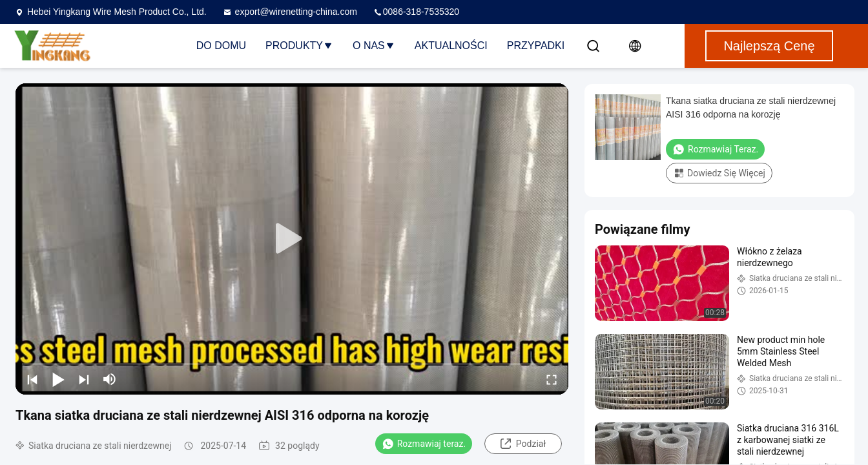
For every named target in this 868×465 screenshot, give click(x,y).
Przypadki (536, 46)
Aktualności (451, 46)
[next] (84, 379)
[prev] (32, 379)
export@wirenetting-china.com (290, 12)
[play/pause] (58, 379)
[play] (292, 239)
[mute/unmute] (110, 379)
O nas (374, 46)
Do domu (221, 46)
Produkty (299, 46)
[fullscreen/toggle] (552, 379)
